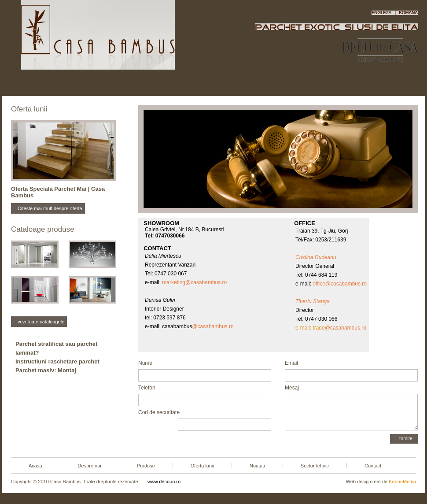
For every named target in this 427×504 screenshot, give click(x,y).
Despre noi (93, 83)
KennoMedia (402, 482)
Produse (150, 83)
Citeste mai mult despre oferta (50, 208)
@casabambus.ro (213, 326)
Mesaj (292, 388)
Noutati (266, 83)
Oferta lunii (209, 83)
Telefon (147, 388)
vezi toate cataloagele (41, 322)
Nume (145, 363)
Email (291, 363)
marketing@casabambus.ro (194, 282)
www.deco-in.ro (164, 482)
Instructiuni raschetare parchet (57, 361)
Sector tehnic (327, 83)
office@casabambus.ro (340, 284)
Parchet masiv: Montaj (46, 370)
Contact (388, 83)
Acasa (39, 83)
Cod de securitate (159, 412)
